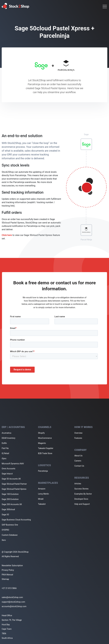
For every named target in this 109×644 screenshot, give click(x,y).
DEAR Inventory (9, 438)
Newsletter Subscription (12, 566)
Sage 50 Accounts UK (11, 479)
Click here (7, 235)
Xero (4, 540)
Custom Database (10, 535)
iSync (4, 458)
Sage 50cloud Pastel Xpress (14, 489)
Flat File (5, 448)
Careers (78, 461)
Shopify (41, 433)
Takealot (42, 504)
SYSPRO (5, 530)
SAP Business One (10, 525)
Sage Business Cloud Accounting (16, 520)
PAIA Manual (7, 575)
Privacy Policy (8, 570)
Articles (78, 484)
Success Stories (81, 489)
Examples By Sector (83, 494)
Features (78, 438)
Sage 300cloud (8, 509)
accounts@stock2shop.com (14, 606)
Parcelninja (43, 471)
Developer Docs (81, 499)
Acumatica (6, 433)
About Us (78, 456)
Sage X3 (5, 515)
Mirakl (41, 499)
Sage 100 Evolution (10, 494)
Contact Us (79, 466)
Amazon (42, 489)
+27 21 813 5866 (9, 588)
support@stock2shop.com (13, 602)
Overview (78, 433)
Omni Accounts (9, 469)
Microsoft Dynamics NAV (13, 464)
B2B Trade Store (45, 453)
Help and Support (82, 504)
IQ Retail (5, 453)
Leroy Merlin (43, 494)
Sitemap (5, 579)
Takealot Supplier (46, 448)
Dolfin (4, 443)
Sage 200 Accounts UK (12, 504)
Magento (42, 443)
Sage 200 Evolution (10, 499)
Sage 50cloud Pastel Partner (14, 484)
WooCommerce (45, 438)
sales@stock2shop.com (12, 597)
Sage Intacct (7, 474)
